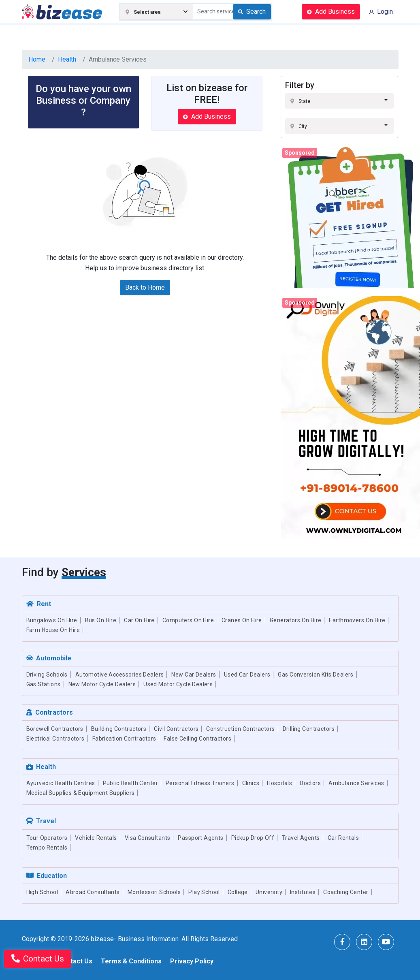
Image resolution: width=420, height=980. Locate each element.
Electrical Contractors (55, 739)
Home (37, 59)
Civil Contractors (176, 729)
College (238, 892)
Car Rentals (343, 838)
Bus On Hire (101, 620)
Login (381, 12)
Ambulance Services (356, 783)
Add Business (331, 12)
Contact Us (75, 961)
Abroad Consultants (93, 892)
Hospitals (279, 783)
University (269, 892)
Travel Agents (301, 838)
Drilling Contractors (309, 729)
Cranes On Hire (242, 620)
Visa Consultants (148, 838)
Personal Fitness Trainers (200, 783)
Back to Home (145, 287)
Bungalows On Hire (52, 620)
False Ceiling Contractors (197, 739)
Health (67, 59)
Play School (204, 892)
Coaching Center (346, 892)
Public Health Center (130, 783)
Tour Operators (47, 838)
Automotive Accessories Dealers (120, 675)
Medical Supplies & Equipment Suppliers (81, 793)
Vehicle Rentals (96, 838)
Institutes (303, 892)
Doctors (310, 783)
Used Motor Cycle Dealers (178, 684)
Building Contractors (119, 729)
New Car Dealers (194, 675)
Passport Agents (200, 838)
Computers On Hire (188, 620)
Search (252, 12)
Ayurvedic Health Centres (61, 783)
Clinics (251, 783)
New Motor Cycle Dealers (102, 684)
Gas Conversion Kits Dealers (316, 675)
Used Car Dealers (247, 675)
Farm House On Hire (53, 630)
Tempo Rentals (47, 848)
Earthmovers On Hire (357, 620)
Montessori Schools (154, 892)
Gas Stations (44, 684)
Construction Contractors (240, 729)
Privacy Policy (192, 961)
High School (42, 892)
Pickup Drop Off (253, 838)
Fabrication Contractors (124, 739)
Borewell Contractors (55, 729)
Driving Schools (47, 675)
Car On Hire (139, 620)
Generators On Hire (296, 620)
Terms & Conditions (131, 961)
